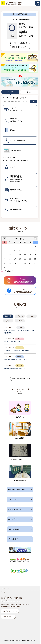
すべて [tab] (10, 92)
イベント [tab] (32, 316)
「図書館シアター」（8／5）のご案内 (15, 360)
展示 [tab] (8, 321)
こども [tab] (29, 92)
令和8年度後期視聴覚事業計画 (14, 368)
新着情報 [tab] (8, 316)
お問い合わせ (7, 617)
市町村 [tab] (20, 321)
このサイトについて (9, 611)
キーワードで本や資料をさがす (14, 98)
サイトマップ (5, 589)
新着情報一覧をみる (19, 379)
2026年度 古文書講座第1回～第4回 (16, 351)
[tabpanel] (20, 157)
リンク (3, 592)
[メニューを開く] (38, 3)
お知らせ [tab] (20, 316)
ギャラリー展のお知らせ (12, 342)
